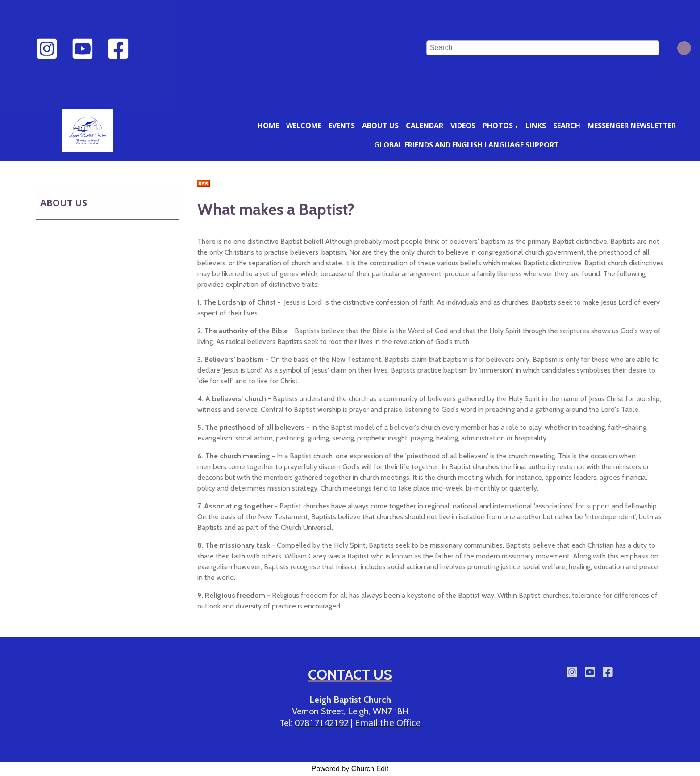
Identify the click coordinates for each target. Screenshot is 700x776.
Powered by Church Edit (350, 769)
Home (268, 126)
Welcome (304, 126)
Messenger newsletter (632, 126)
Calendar (425, 126)
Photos (498, 126)
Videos (463, 126)
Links (536, 126)
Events (342, 126)
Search (567, 126)
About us (380, 126)
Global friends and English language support (467, 145)
